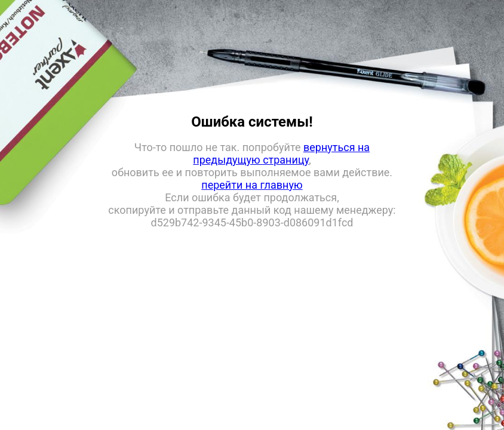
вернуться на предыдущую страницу (281, 153)
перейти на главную (252, 185)
